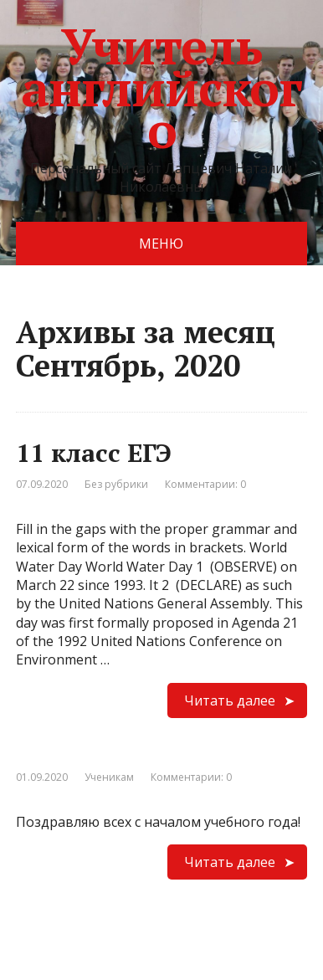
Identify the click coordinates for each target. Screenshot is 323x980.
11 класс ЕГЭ (94, 453)
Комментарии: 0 (205, 484)
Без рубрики (116, 484)
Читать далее (230, 700)
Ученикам (109, 777)
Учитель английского (161, 88)
